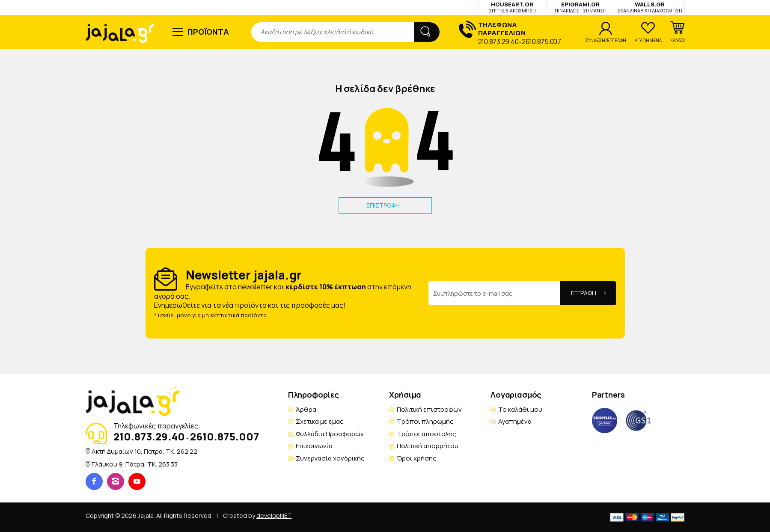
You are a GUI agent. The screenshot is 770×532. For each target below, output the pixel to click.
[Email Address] (495, 293)
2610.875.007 (541, 42)
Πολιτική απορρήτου (428, 446)
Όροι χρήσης (417, 458)
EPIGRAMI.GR (581, 7)
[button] (678, 32)
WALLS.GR (650, 7)
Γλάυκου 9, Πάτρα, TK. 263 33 (135, 464)
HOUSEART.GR (512, 7)
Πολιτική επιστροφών (429, 409)
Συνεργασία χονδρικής (330, 458)
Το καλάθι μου (520, 409)
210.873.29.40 (498, 42)
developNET (274, 516)
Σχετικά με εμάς (320, 421)
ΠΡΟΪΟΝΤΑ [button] (208, 32)
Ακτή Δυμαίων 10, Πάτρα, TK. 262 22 (144, 451)
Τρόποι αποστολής (427, 434)
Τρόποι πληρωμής (425, 421)
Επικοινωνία (314, 446)
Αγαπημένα (515, 421)
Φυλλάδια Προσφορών (330, 434)
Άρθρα (306, 409)
